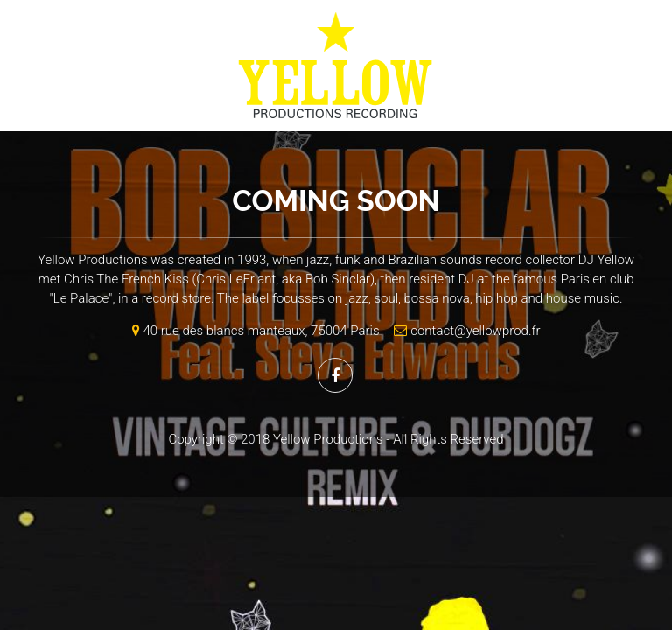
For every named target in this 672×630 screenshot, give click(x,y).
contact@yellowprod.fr (463, 331)
